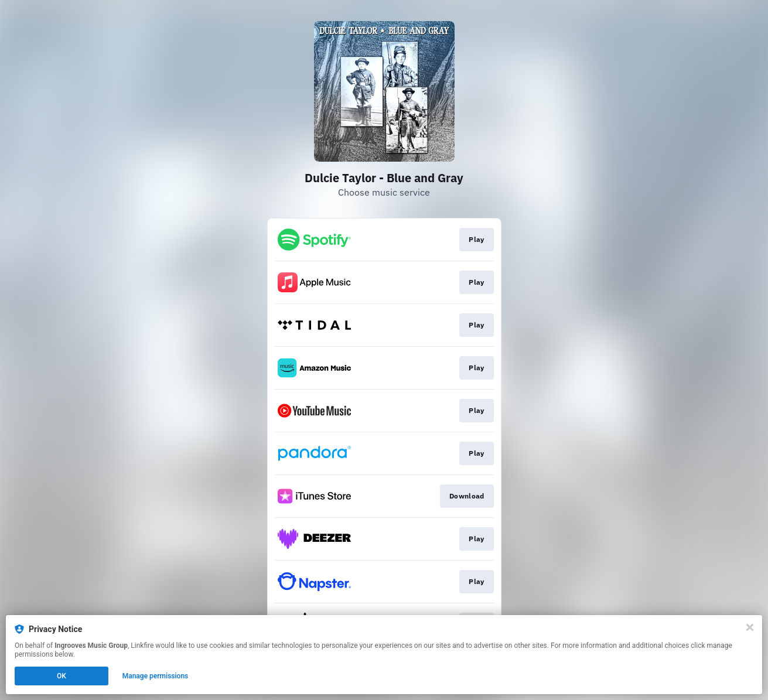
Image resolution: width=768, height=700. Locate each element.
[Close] (750, 627)
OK (62, 676)
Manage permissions (156, 676)
